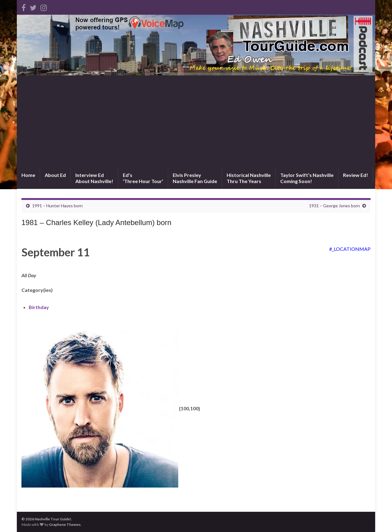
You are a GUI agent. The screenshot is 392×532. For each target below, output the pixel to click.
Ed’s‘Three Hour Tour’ (143, 178)
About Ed (55, 175)
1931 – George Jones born (334, 206)
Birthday (39, 307)
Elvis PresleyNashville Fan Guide (195, 178)
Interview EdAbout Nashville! (94, 178)
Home (28, 175)
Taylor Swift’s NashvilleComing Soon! (307, 178)
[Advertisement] (196, 121)
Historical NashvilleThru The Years (249, 178)
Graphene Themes (65, 524)
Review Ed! (356, 175)
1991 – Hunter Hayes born (57, 206)
